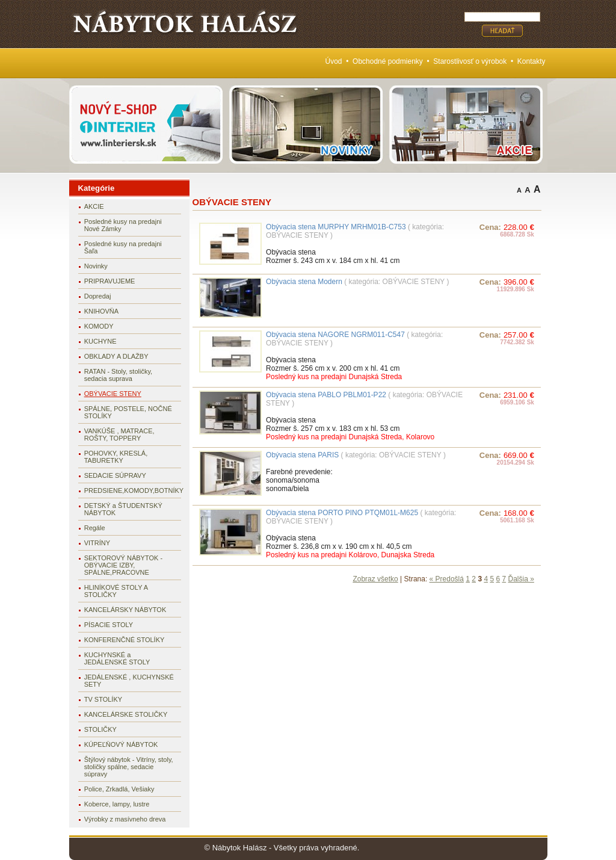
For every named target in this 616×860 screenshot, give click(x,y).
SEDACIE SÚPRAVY (115, 475)
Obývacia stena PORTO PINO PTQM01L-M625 (342, 513)
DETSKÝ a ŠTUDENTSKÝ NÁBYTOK (123, 509)
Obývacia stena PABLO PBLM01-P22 (326, 395)
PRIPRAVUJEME (110, 281)
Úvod (334, 61)
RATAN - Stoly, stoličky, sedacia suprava (118, 375)
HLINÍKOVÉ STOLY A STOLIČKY (116, 591)
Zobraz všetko (375, 579)
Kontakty (531, 61)
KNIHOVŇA (101, 311)
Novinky (96, 266)
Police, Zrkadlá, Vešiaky (119, 789)
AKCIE (94, 206)
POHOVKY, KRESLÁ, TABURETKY (116, 457)
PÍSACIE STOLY (109, 625)
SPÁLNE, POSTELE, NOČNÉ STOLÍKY (128, 412)
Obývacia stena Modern (304, 282)
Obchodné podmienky (388, 61)
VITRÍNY (97, 543)
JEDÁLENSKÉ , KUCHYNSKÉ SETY (129, 681)
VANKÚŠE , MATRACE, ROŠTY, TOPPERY (119, 435)
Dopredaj (98, 296)
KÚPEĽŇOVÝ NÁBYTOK (121, 744)
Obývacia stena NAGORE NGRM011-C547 (335, 335)
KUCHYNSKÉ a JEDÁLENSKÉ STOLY (117, 658)
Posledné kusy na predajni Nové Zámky (123, 225)
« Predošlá (447, 579)
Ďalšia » (521, 579)
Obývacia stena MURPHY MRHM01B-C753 (336, 227)
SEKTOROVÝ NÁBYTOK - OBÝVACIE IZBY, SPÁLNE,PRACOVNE (123, 565)
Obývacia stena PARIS (302, 455)
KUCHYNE (100, 341)
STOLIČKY (100, 729)
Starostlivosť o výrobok (470, 61)
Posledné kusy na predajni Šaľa (123, 247)
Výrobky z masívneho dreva (125, 819)
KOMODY (99, 326)
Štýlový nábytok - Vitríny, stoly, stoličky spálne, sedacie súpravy (129, 767)
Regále (95, 528)
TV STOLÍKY (103, 699)
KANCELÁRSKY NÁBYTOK (125, 610)
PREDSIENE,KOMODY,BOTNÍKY (133, 490)
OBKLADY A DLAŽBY (116, 356)
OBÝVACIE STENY (113, 394)
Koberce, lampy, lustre (117, 804)
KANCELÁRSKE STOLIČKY (126, 714)
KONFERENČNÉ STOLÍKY (125, 640)
